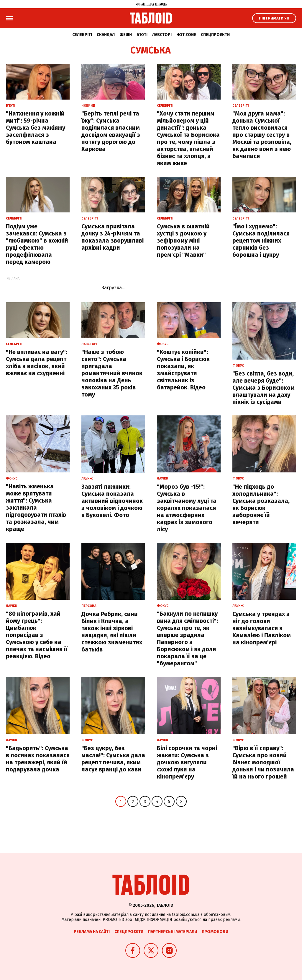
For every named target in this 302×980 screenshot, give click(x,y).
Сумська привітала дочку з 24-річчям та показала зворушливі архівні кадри (113, 237)
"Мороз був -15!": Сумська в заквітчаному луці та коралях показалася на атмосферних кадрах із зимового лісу (187, 508)
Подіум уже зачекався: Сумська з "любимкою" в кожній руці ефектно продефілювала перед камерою (37, 244)
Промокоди (215, 932)
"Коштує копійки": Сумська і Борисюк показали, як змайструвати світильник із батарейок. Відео (183, 370)
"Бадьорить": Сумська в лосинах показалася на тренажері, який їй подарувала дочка (38, 759)
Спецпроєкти (215, 35)
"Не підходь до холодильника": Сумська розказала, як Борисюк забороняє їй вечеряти (261, 504)
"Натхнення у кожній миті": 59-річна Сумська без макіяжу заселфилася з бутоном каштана (36, 128)
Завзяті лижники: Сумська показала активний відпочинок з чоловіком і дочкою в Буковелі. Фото (112, 501)
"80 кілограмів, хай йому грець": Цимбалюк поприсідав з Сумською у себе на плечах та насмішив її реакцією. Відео (37, 635)
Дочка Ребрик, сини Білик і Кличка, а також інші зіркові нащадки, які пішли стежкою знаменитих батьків (112, 632)
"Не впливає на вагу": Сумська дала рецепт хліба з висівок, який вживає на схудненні (37, 363)
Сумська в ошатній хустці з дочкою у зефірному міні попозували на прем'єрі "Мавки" (183, 240)
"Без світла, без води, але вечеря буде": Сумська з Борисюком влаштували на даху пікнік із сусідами (264, 388)
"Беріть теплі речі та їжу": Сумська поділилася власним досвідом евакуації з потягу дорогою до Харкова (111, 131)
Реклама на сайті (92, 932)
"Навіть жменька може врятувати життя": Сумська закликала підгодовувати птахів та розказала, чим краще (36, 508)
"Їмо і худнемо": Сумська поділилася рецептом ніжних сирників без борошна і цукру (261, 240)
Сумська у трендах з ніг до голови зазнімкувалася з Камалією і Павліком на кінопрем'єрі (262, 628)
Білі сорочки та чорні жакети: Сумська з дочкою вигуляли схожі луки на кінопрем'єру (187, 762)
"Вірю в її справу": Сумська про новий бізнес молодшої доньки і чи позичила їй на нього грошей (263, 762)
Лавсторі (162, 35)
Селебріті (82, 35)
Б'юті (142, 35)
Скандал (106, 35)
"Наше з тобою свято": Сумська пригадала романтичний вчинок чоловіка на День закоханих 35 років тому (112, 373)
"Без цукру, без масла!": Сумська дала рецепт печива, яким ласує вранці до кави (113, 759)
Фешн (126, 35)
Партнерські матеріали (173, 932)
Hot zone (186, 35)
